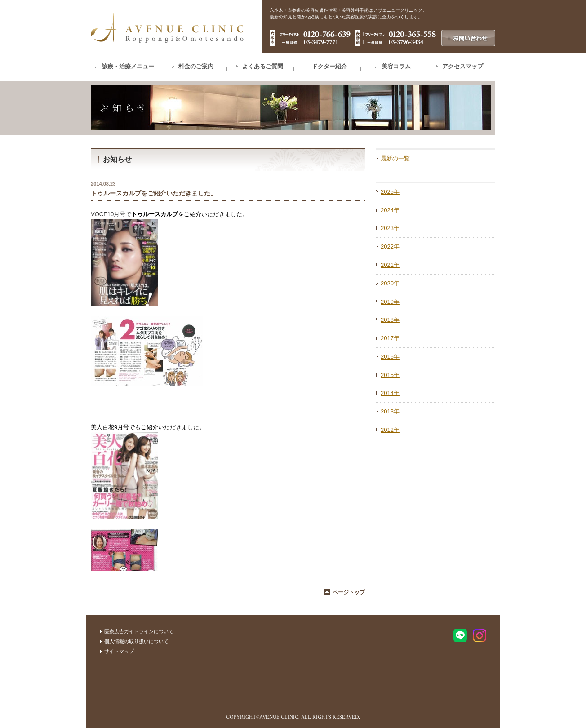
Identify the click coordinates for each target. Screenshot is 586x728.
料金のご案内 (196, 66)
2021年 (390, 265)
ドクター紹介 (329, 66)
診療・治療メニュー (128, 66)
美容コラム (396, 66)
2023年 (390, 228)
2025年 (390, 192)
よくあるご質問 (263, 66)
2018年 (390, 320)
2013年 (390, 411)
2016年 (390, 357)
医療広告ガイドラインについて (139, 631)
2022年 (390, 246)
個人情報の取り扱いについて (136, 641)
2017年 (390, 338)
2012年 (390, 430)
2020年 (390, 283)
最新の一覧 (395, 158)
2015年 (390, 375)
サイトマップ (119, 651)
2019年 (390, 302)
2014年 (390, 393)
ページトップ (349, 592)
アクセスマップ (463, 66)
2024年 (390, 210)
